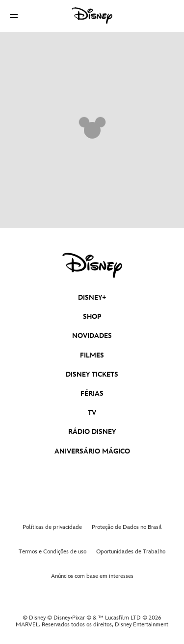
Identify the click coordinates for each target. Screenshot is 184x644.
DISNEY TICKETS (92, 374)
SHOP (92, 317)
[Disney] (92, 16)
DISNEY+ (92, 298)
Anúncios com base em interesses (92, 576)
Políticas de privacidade (52, 527)
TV (92, 413)
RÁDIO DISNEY (92, 432)
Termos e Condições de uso (53, 552)
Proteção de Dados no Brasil (127, 527)
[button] (14, 16)
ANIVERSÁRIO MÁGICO (92, 451)
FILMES (92, 355)
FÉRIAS (92, 394)
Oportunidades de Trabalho (131, 552)
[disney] (92, 265)
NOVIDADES (92, 336)
